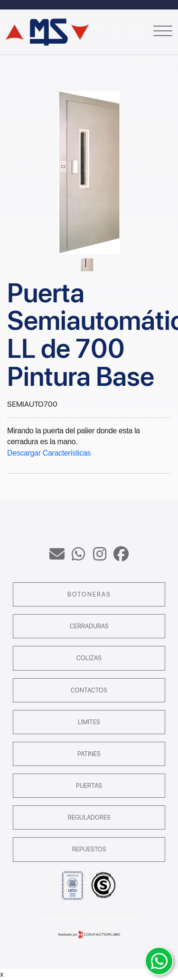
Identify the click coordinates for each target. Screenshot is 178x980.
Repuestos (89, 849)
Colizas (89, 658)
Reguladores (89, 817)
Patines (89, 754)
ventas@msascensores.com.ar (57, 554)
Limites (89, 722)
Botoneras (89, 594)
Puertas (89, 786)
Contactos (89, 690)
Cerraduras (89, 626)
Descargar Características (49, 453)
